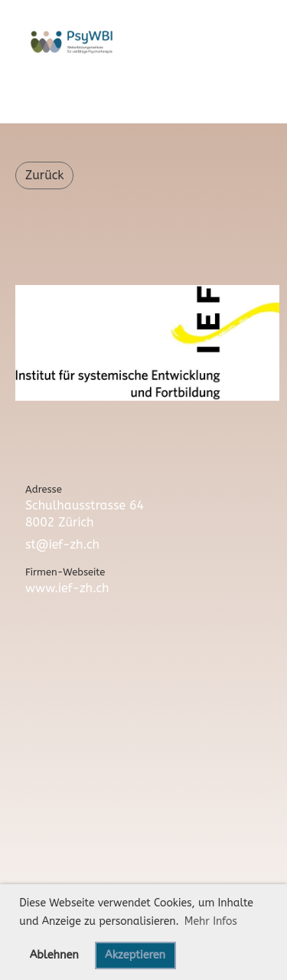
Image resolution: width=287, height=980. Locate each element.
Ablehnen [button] (54, 955)
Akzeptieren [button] (135, 955)
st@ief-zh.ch (62, 544)
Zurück (44, 175)
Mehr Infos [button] (211, 921)
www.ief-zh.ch (67, 588)
